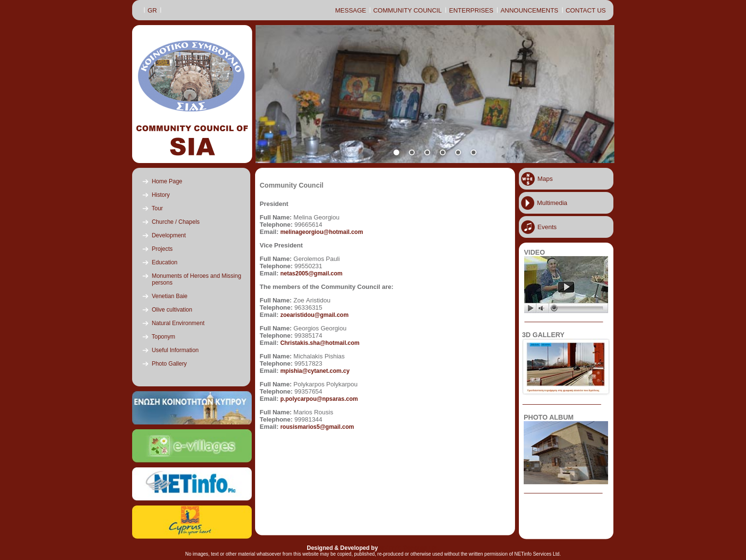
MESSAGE (351, 10)
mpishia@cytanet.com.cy (315, 371)
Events (547, 227)
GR (152, 10)
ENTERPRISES (471, 10)
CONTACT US (586, 10)
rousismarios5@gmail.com (317, 427)
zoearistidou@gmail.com (314, 315)
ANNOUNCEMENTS (529, 10)
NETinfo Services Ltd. (409, 548)
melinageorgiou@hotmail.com (322, 232)
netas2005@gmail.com (311, 273)
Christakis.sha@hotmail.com (320, 343)
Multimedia (552, 203)
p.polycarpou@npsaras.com (319, 399)
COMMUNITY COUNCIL (407, 10)
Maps (545, 179)
